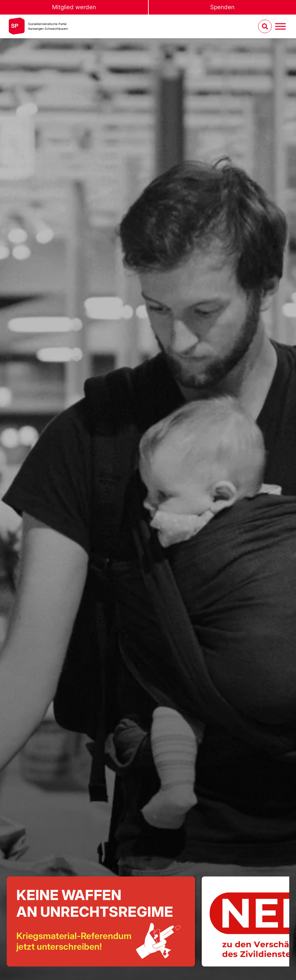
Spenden (222, 7)
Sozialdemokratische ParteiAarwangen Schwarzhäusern (48, 26)
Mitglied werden (74, 7)
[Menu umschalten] (280, 27)
